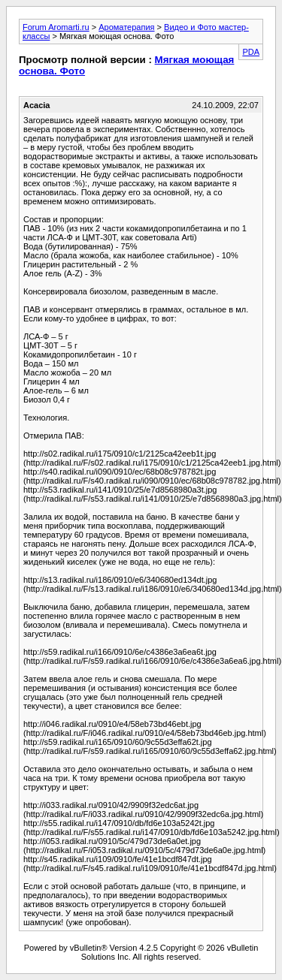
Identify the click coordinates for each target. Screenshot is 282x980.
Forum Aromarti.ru (56, 27)
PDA (251, 52)
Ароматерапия (126, 27)
